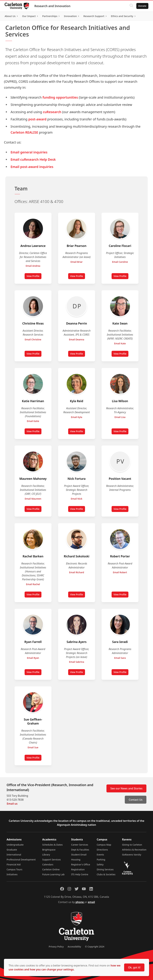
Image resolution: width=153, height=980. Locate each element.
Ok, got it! (134, 967)
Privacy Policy (56, 947)
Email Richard (76, 572)
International (14, 855)
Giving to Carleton (132, 845)
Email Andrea (33, 266)
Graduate (12, 850)
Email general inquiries (29, 152)
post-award (37, 119)
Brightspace (49, 850)
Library (46, 855)
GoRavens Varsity (132, 855)
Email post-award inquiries (32, 167)
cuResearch (52, 112)
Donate (142, 6)
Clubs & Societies (106, 874)
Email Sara (120, 658)
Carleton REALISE (24, 132)
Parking (101, 860)
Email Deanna (76, 339)
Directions (102, 850)
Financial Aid (14, 864)
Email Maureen (33, 499)
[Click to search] (131, 6)
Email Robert (120, 572)
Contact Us (136, 800)
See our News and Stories (126, 788)
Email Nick (77, 499)
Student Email (79, 855)
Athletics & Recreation (134, 850)
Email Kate (120, 343)
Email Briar (76, 262)
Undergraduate (15, 845)
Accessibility (74, 947)
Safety (100, 864)
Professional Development (21, 860)
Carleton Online (51, 869)
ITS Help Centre (80, 874)
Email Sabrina (76, 662)
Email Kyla (76, 417)
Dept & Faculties (80, 850)
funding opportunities (60, 97)
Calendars (48, 864)
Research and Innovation (53, 6)
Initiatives (12, 874)
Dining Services (105, 869)
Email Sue (33, 747)
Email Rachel (33, 584)
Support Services (51, 860)
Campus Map (104, 845)
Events (100, 855)
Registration (78, 869)
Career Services (80, 845)
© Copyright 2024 (95, 947)
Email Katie (33, 421)
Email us (12, 804)
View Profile (34, 277)
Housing (76, 860)
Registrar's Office (81, 864)
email (91, 902)
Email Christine (33, 339)
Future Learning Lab (53, 874)
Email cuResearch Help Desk (33, 159)
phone (80, 902)
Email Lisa (120, 417)
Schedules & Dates (52, 845)
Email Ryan (33, 658)
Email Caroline (120, 262)
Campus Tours (14, 869)
